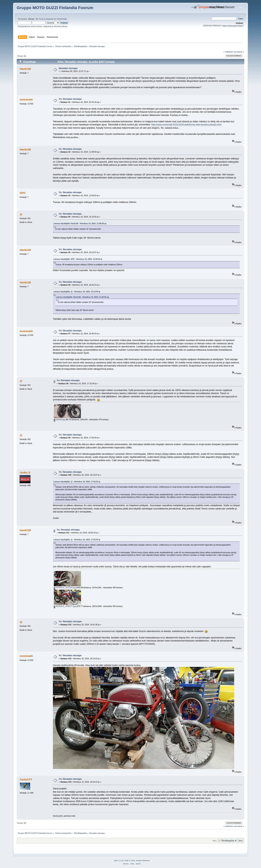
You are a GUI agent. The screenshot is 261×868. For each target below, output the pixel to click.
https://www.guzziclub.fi (233, 26)
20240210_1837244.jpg (65, 588)
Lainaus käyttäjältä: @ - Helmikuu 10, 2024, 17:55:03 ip (77, 482)
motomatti (26, 99)
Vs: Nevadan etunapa (70, 99)
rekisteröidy (62, 19)
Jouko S (25, 472)
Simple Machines (143, 860)
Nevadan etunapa (68, 68)
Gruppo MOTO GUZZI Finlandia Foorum (55, 8)
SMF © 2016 (130, 860)
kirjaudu (50, 19)
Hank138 (25, 69)
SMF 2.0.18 (119, 860)
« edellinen (228, 52)
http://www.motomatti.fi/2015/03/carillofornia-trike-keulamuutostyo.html (186, 125)
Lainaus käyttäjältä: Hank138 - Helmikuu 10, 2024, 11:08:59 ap (80, 224)
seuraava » (239, 52)
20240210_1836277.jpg (65, 606)
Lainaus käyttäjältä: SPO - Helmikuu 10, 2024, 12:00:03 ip (78, 259)
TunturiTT (26, 779)
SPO (22, 193)
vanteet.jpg (59, 419)
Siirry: (215, 841)
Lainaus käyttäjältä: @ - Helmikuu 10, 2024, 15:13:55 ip (77, 292)
